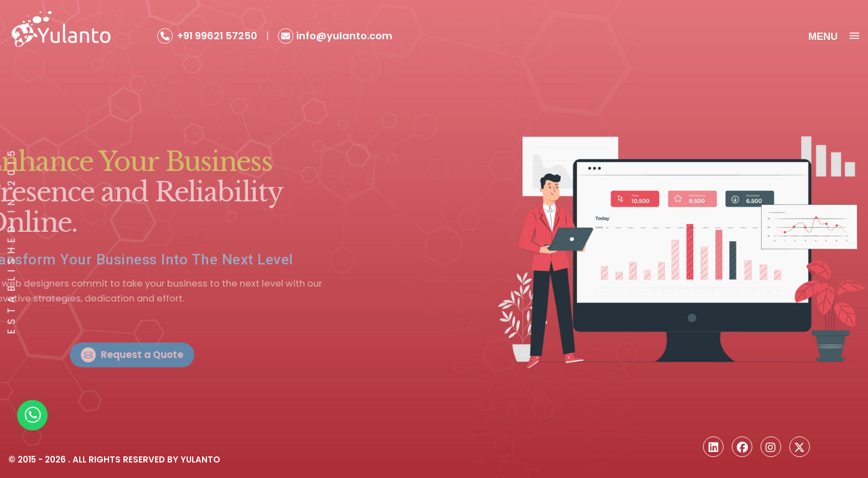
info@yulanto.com (344, 36)
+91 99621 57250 (217, 36)
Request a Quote (175, 355)
